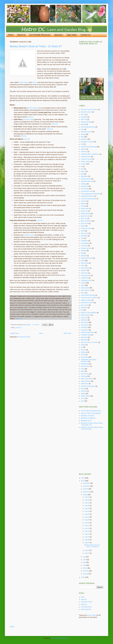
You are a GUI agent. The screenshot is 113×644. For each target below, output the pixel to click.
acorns (35, 82)
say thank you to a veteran (89, 342)
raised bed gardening (88, 332)
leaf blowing (85, 263)
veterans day (85, 374)
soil (82, 347)
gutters (83, 226)
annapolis (84, 117)
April (85, 565)
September (87, 492)
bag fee (83, 124)
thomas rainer (85, 366)
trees (82, 369)
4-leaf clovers (24, 82)
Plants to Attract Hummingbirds (91, 413)
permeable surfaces (87, 303)
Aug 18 (87, 523)
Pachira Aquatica (33, 108)
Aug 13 (87, 531)
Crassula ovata (28, 119)
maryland (84, 270)
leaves (83, 265)
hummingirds (85, 243)
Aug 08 (87, 540)
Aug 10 (87, 537)
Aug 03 (87, 550)
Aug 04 (87, 543)
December (87, 483)
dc (82, 166)
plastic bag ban (86, 315)
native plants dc (86, 290)
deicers (83, 171)
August (85, 495)
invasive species (86, 248)
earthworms (85, 186)
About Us (21, 35)
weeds (83, 389)
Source (30, 117)
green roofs (85, 223)
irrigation (84, 251)
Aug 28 (87, 506)
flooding (83, 206)
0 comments (36, 325)
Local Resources (86, 607)
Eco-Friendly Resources (40, 35)
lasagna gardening (87, 258)
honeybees (84, 241)
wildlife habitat (85, 396)
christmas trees (86, 157)
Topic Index (72, 35)
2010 (83, 577)
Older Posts (67, 333)
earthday (84, 184)
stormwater (84, 357)
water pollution (85, 381)
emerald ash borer (87, 191)
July (85, 557)
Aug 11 (87, 534)
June (85, 560)
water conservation (87, 379)
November (87, 486)
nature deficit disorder (88, 295)
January (86, 574)
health (83, 231)
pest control (85, 305)
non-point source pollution (89, 298)
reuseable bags (86, 335)
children (83, 149)
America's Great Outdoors (89, 110)
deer (82, 169)
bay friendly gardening (88, 127)
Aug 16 (87, 528)
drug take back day (87, 181)
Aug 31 (87, 497)
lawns (83, 261)
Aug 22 (87, 517)
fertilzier (83, 204)
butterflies (84, 139)
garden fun (18, 328)
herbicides (84, 236)
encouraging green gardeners (90, 194)
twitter (83, 371)
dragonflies (84, 176)
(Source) (55, 124)
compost (84, 164)
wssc (82, 401)
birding (83, 134)
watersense (85, 384)
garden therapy (86, 213)
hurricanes (84, 246)
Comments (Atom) (24, 337)
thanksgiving (85, 364)
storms (83, 355)
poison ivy (84, 318)
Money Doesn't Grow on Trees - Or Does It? (36, 46)
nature (83, 293)
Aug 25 (87, 508)
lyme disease (85, 268)
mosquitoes (85, 278)
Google (12, 627)
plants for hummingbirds (89, 313)
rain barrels (84, 322)
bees (82, 129)
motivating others (86, 280)
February (86, 571)
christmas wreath (86, 159)
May (85, 562)
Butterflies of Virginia (87, 416)
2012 (83, 478)
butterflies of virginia (87, 142)
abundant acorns (86, 112)
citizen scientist (86, 162)
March (85, 568)
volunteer (84, 376)
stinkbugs (84, 352)
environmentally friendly (88, 199)
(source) (27, 139)
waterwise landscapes (88, 386)
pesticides (84, 308)
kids (82, 253)
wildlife (83, 394)
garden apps (85, 209)
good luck (84, 218)
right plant (84, 340)
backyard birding (86, 122)
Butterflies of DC (86, 421)
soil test (83, 350)
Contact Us (85, 35)
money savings (86, 275)
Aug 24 (87, 511)
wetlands (84, 391)
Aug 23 (87, 514)
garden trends (85, 216)
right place (84, 337)
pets (82, 310)
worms (83, 398)
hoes (82, 238)
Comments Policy (86, 602)
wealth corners (29, 235)
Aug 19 (87, 520)
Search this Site (86, 609)
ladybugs (84, 256)
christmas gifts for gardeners (90, 154)
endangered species (87, 196)
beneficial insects (86, 132)
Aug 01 (87, 553)
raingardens (85, 330)
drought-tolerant (86, 179)
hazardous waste (86, 228)
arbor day (84, 119)
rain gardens (85, 325)
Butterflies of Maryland (88, 418)
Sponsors (58, 35)
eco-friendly (85, 189)
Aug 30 (87, 500)
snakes (83, 345)
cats (82, 144)
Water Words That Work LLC (60, 638)
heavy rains (85, 233)
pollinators (84, 320)
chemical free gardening (89, 147)
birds (82, 137)
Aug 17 (87, 525)
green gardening (86, 221)
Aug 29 (87, 503)
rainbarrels (84, 327)
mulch (83, 285)
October (86, 489)
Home (11, 35)
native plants (85, 288)
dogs (82, 174)
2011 (83, 481)
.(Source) (23, 136)
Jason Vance (92, 615)
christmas (84, 152)
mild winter (84, 273)
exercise (84, 201)
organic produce (86, 300)
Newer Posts (14, 333)
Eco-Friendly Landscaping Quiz (91, 411)
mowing (83, 283)
